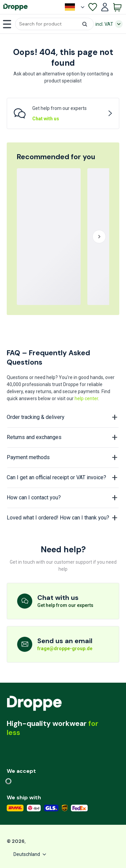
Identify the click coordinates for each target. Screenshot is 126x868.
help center (86, 398)
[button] (54, 24)
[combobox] (54, 24)
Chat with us (46, 119)
